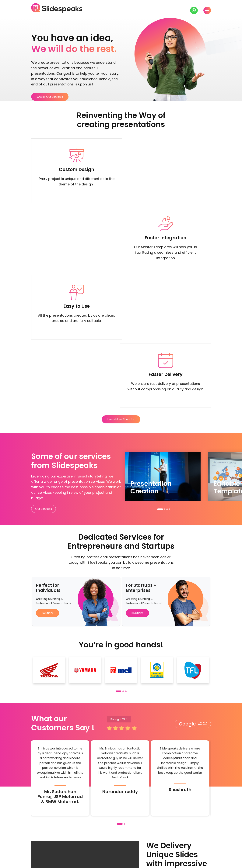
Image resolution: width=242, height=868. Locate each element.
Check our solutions (145, 822)
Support (205, 845)
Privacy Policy (202, 862)
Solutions (48, 478)
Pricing (168, 845)
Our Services (44, 374)
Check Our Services (50, 97)
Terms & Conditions (176, 862)
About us (186, 845)
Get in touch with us (53, 822)
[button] (160, 374)
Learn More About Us (121, 284)
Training (151, 845)
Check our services (99, 822)
